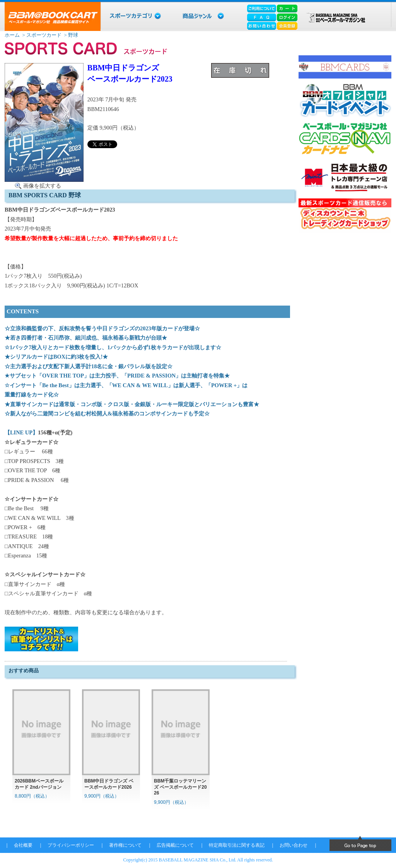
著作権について (125, 845)
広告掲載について (175, 845)
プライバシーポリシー (71, 845)
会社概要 (23, 845)
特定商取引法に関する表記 (237, 845)
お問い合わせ (294, 845)
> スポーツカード (41, 35)
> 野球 (70, 35)
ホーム (12, 35)
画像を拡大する (42, 186)
